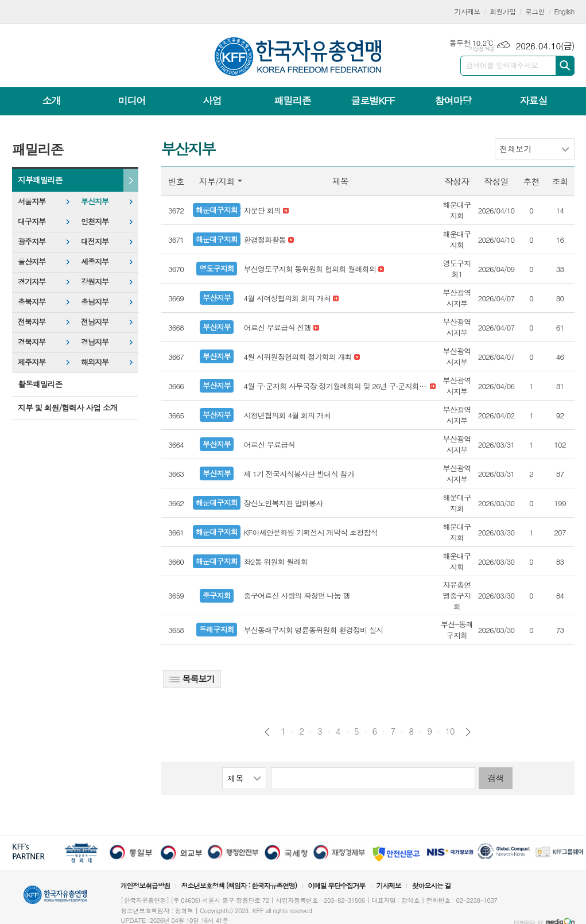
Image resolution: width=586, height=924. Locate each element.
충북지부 (32, 302)
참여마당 (453, 100)
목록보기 (192, 679)
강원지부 (95, 282)
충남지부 (95, 302)
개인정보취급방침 (145, 885)
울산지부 (32, 261)
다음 (468, 732)
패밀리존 (292, 100)
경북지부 (32, 342)
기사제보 (467, 11)
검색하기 (565, 66)
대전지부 (95, 241)
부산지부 (95, 201)
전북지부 (32, 322)
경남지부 (95, 342)
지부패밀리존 (40, 180)
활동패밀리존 (40, 384)
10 (450, 731)
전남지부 (95, 322)
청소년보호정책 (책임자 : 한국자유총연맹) (239, 885)
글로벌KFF (372, 100)
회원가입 (502, 11)
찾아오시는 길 (432, 885)
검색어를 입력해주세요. (503, 65)
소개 (52, 100)
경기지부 (32, 282)
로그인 (535, 11)
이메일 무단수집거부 (336, 885)
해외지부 (95, 362)
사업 (212, 100)
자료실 (533, 100)
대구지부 (32, 221)
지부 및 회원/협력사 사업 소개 (68, 407)
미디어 (132, 100)
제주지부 (32, 362)
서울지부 (32, 201)
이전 (267, 732)
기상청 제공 (482, 49)
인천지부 (95, 221)
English (564, 11)
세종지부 (95, 261)
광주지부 (32, 241)
